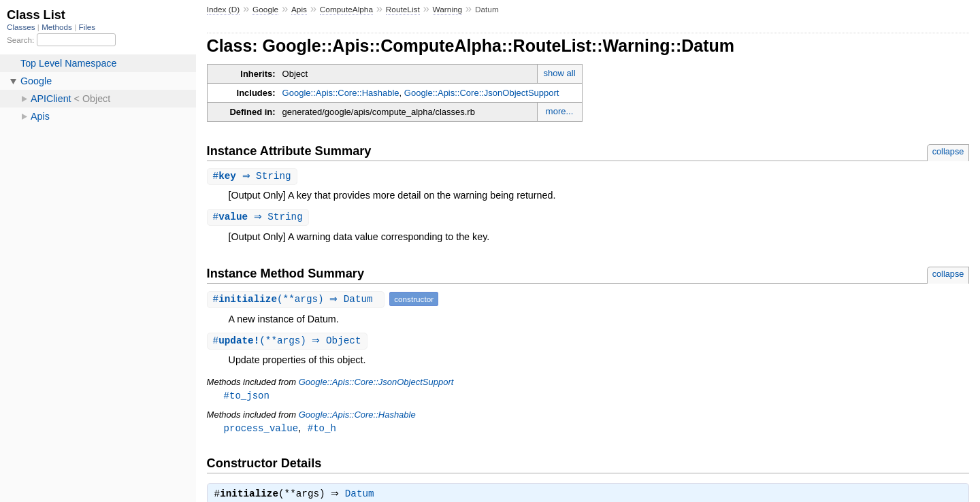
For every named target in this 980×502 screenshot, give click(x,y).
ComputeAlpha (346, 10)
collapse (948, 151)
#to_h (322, 431)
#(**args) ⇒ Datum (298, 300)
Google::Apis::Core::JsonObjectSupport (482, 93)
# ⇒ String (254, 177)
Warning (448, 10)
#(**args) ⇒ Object (289, 342)
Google (265, 10)
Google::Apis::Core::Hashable (341, 93)
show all (560, 73)
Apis (299, 10)
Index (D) (224, 10)
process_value (261, 431)
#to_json (247, 398)
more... (559, 111)
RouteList (403, 10)
